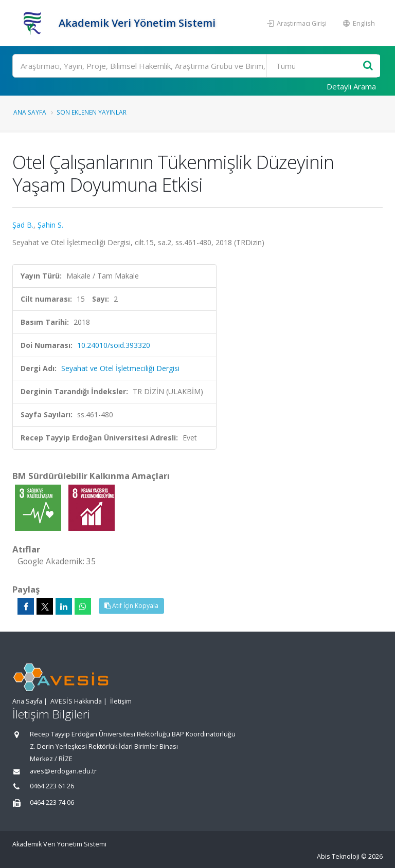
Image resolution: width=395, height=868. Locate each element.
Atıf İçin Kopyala (131, 606)
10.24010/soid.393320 (114, 345)
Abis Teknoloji (338, 856)
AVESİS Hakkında (76, 701)
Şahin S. (50, 225)
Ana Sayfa (30, 112)
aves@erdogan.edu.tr (63, 771)
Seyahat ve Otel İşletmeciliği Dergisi (120, 368)
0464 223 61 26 (52, 786)
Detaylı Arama (351, 86)
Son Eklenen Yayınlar (92, 112)
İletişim (121, 701)
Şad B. (23, 225)
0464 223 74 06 (52, 802)
